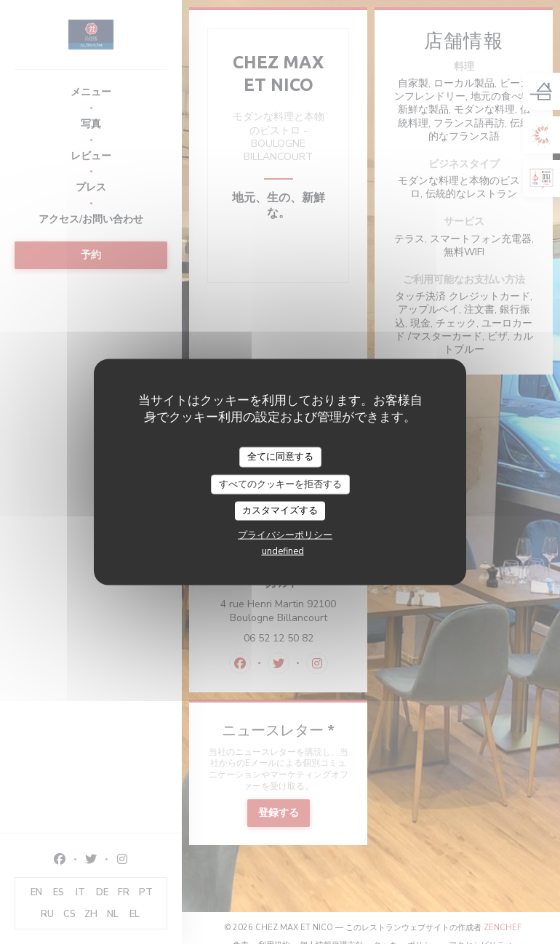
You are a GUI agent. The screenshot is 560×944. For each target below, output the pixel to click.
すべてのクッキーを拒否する (280, 484)
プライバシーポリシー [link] (285, 535)
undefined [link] (283, 551)
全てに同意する (280, 457)
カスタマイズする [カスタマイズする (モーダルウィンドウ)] (280, 511)
